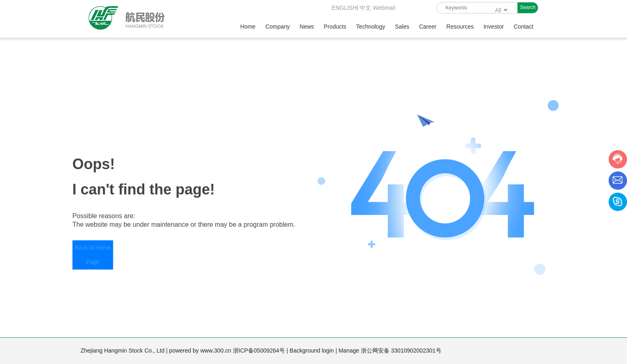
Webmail (384, 8)
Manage (349, 351)
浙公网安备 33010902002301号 (402, 351)
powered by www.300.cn (201, 351)
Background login (313, 351)
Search (528, 7)
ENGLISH (343, 8)
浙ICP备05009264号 (260, 351)
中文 (365, 8)
